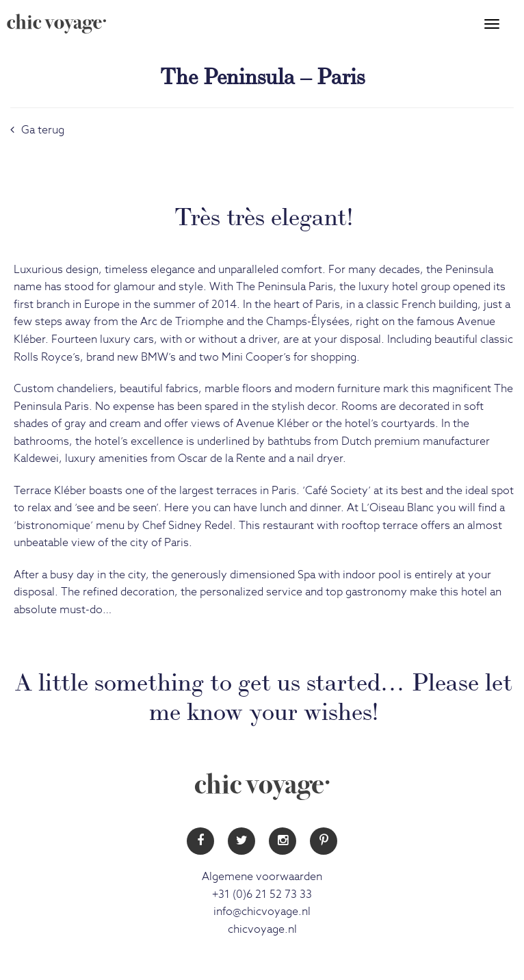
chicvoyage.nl (262, 929)
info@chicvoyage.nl (262, 912)
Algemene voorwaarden (262, 877)
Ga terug (37, 130)
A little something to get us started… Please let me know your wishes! (264, 694)
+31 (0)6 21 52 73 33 (262, 894)
